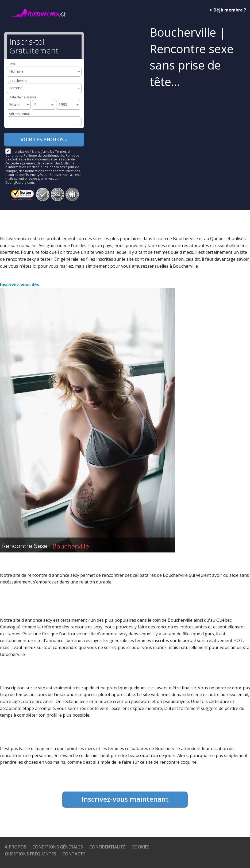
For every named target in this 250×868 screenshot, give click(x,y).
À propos (16, 847)
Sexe (12, 64)
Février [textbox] (15, 104)
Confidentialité (107, 847)
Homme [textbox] (16, 71)
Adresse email (20, 114)
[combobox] (44, 72)
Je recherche (18, 81)
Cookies (141, 847)
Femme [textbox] (16, 88)
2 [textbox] (35, 104)
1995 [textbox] (63, 104)
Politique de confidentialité (44, 155)
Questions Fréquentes (30, 854)
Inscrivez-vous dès (20, 285)
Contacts (74, 854)
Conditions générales (58, 847)
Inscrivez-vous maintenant (125, 799)
